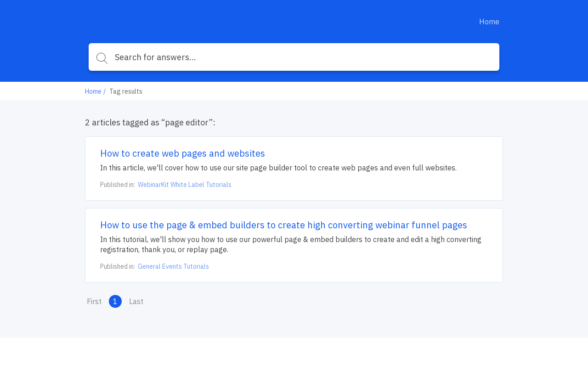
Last (136, 301)
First (94, 301)
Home (489, 22)
